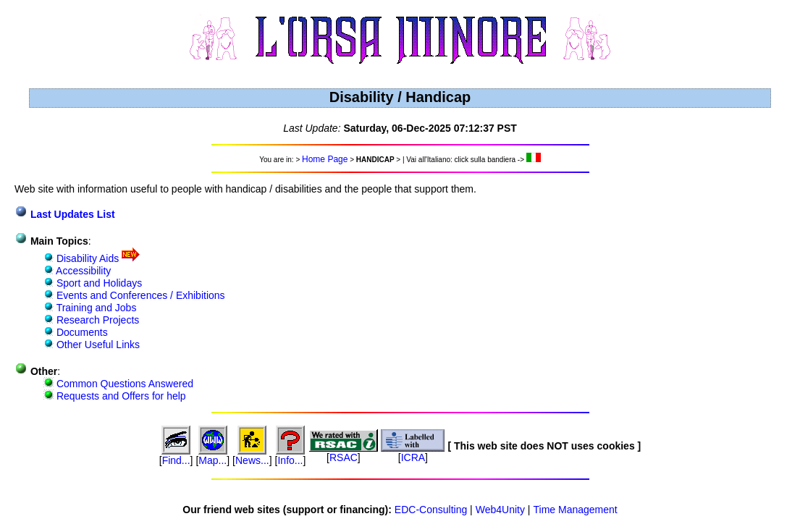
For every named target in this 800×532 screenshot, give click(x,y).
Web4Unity (500, 510)
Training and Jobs (95, 308)
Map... (212, 460)
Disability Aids (86, 258)
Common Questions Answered (123, 384)
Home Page (325, 159)
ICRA (413, 457)
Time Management (576, 510)
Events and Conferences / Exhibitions (139, 295)
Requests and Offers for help (120, 396)
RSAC (344, 457)
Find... (176, 460)
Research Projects (96, 320)
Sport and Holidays (98, 283)
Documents (81, 332)
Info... (290, 460)
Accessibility (82, 271)
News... (252, 460)
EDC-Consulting (431, 510)
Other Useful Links (97, 345)
